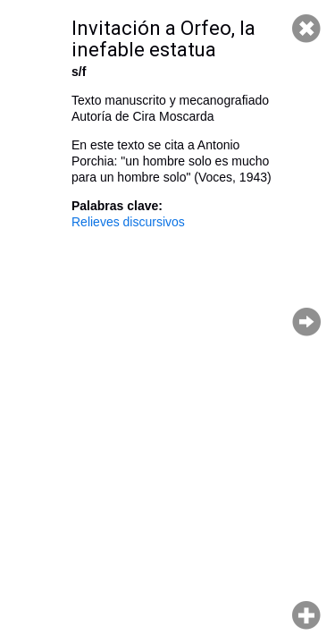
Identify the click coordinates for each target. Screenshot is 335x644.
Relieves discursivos (128, 222)
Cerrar (306, 29)
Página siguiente (306, 322)
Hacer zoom (306, 615)
